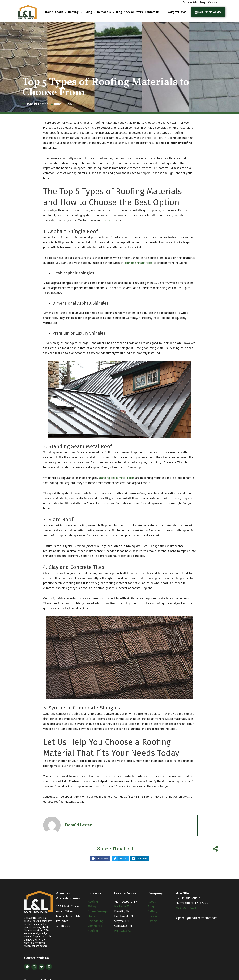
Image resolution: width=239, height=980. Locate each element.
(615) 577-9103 (186, 908)
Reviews (153, 916)
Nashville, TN (123, 906)
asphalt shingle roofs (138, 263)
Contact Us (152, 12)
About (61, 12)
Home (49, 12)
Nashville (109, 220)
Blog (119, 12)
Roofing (75, 12)
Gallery (152, 911)
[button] (100, 859)
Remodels (106, 12)
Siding (90, 12)
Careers (153, 921)
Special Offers (133, 12)
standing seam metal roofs (116, 478)
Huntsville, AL (123, 931)
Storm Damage (98, 911)
